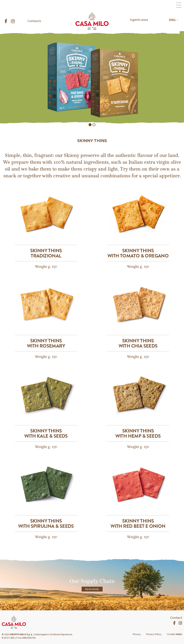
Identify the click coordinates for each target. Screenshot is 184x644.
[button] (179, 5)
